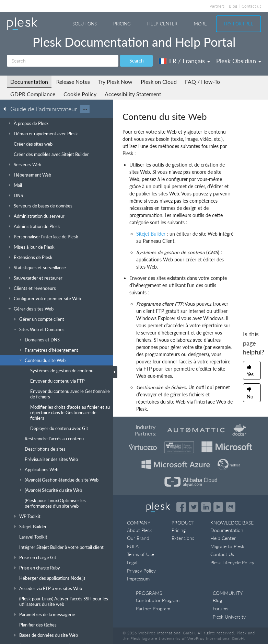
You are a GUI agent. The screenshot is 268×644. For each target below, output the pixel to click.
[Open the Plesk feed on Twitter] (194, 507)
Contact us (251, 6)
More (200, 24)
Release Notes (73, 82)
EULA (133, 546)
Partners (217, 6)
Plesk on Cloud (159, 82)
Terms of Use (141, 554)
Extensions (183, 538)
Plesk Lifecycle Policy (232, 562)
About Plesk (139, 530)
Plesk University (229, 617)
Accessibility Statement (133, 94)
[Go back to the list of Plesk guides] (7, 109)
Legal (132, 562)
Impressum (138, 579)
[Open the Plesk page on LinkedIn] (206, 507)
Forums (220, 608)
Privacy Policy (141, 571)
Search (137, 61)
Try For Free (238, 24)
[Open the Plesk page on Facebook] (181, 507)
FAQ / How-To (202, 82)
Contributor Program (158, 600)
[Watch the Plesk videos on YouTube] (218, 507)
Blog (233, 6)
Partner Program (153, 608)
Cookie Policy (80, 94)
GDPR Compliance (33, 94)
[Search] (63, 61)
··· (85, 109)
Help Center (162, 24)
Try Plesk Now (115, 82)
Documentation (29, 82)
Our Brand (138, 538)
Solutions (85, 24)
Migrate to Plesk (227, 546)
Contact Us (222, 554)
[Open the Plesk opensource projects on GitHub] (231, 507)
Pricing (122, 24)
